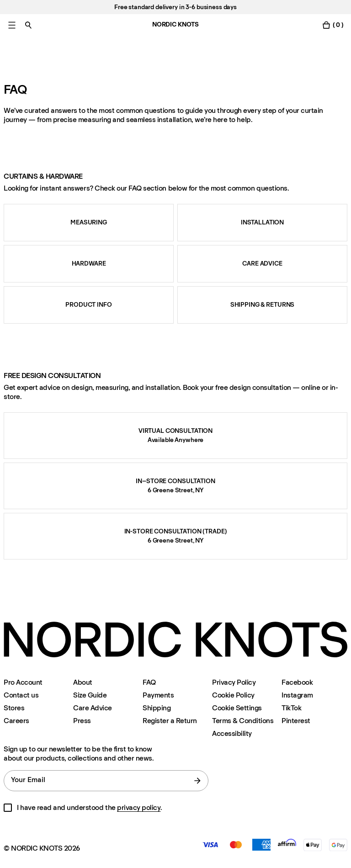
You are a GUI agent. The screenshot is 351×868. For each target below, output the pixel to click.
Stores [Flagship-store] (14, 708)
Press (82, 721)
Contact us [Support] (21, 695)
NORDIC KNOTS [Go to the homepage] (175, 24)
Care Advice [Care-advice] (93, 708)
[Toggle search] (28, 25)
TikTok (291, 708)
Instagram (297, 695)
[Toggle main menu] (12, 25)
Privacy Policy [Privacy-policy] (234, 682)
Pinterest (296, 721)
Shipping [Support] (157, 708)
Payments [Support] (158, 695)
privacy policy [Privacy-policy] (139, 807)
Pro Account (23, 682)
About (83, 682)
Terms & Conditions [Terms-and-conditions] (243, 721)
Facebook (297, 682)
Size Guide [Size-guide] (90, 695)
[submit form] (197, 781)
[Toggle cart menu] (333, 25)
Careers (16, 721)
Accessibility (232, 734)
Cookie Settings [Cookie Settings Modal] (237, 708)
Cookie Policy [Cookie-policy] (233, 695)
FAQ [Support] (149, 682)
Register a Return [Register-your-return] (170, 721)
